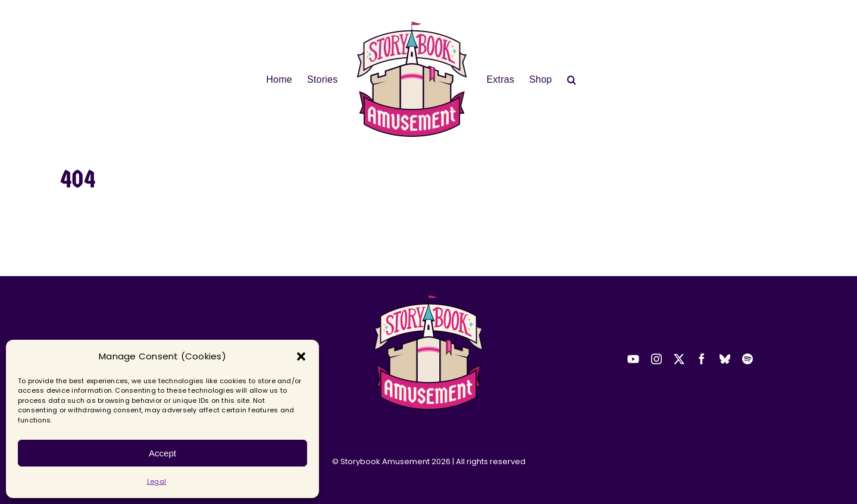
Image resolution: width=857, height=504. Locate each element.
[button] (301, 356)
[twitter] (679, 359)
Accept (162, 453)
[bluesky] (725, 359)
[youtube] (633, 359)
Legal (157, 481)
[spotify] (747, 359)
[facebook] (702, 359)
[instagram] (656, 359)
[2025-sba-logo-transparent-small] (428, 298)
